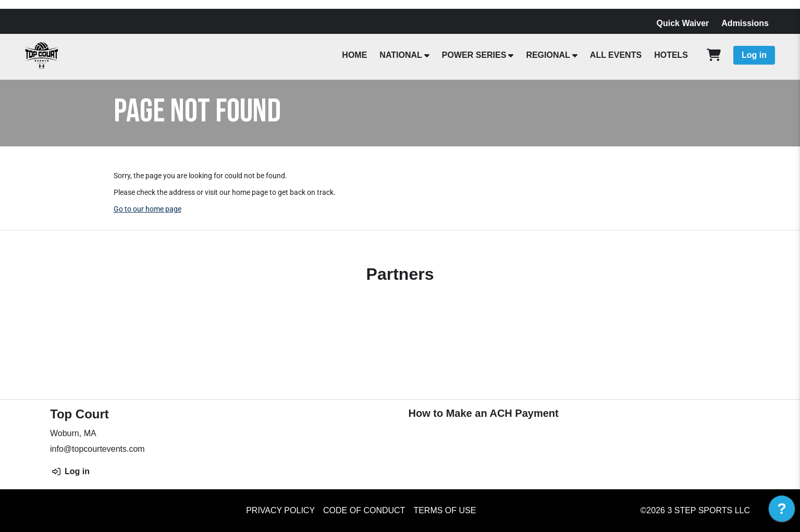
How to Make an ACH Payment (484, 413)
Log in (754, 55)
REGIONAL (548, 55)
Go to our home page (147, 209)
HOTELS (671, 55)
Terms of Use (445, 510)
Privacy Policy (280, 510)
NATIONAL (401, 55)
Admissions (745, 23)
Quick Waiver (683, 23)
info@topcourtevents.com (97, 449)
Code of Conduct (364, 510)
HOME (354, 55)
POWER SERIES (474, 55)
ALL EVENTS (616, 55)
